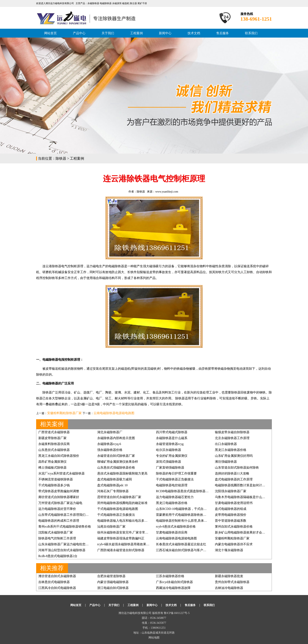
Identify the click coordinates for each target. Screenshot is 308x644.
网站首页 (50, 33)
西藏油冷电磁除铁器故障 (173, 588)
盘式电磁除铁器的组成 (231, 509)
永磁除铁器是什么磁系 (172, 438)
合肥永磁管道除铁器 (111, 576)
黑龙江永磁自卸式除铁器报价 (59, 456)
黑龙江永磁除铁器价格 (231, 450)
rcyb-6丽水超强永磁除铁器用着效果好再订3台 (129, 544)
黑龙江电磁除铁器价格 (172, 503)
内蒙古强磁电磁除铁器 (113, 582)
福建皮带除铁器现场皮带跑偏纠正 (121, 538)
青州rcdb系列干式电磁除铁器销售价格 (65, 527)
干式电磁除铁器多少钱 (54, 485)
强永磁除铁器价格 (110, 450)
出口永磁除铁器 (226, 444)
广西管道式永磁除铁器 (54, 432)
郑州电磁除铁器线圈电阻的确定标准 (122, 503)
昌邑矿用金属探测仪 (52, 462)
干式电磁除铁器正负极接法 (175, 479)
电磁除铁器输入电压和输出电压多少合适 (126, 521)
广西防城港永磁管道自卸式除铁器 (121, 550)
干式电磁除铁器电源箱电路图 (118, 509)
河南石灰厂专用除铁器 (113, 491)
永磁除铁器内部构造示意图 (116, 438)
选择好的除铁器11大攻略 (232, 473)
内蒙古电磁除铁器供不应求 (234, 544)
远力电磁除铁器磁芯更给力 (175, 497)
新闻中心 (165, 33)
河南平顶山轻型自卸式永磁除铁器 (62, 550)
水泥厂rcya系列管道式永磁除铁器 (61, 473)
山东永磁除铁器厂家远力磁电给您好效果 (67, 544)
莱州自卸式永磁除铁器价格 (234, 527)
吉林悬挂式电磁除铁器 (54, 582)
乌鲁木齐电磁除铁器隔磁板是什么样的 (242, 497)
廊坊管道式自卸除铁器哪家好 (59, 497)
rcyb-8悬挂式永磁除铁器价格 (176, 527)
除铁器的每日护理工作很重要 (176, 473)
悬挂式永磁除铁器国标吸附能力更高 (122, 473)
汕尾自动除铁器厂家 (111, 527)
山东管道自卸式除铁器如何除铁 (237, 468)
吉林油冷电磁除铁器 (229, 588)
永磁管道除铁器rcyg (170, 444)
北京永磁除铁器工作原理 (232, 438)
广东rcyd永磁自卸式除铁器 (174, 582)
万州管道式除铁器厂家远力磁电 (60, 503)
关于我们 (108, 33)
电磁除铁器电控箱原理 (172, 485)
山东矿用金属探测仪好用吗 (234, 456)
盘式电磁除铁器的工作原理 (234, 479)
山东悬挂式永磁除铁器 (54, 450)
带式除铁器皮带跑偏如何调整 (59, 491)
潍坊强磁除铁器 (226, 462)
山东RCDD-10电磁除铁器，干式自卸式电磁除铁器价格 (194, 509)
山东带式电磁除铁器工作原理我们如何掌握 (68, 515)
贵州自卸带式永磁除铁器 (232, 582)
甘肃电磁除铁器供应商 (172, 532)
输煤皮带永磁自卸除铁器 (232, 432)
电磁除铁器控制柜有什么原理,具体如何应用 (186, 521)
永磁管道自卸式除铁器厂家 (116, 456)
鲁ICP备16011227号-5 (177, 613)
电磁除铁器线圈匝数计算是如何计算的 (242, 485)
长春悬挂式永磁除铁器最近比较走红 (181, 544)
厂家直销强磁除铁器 (170, 468)
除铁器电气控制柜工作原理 (57, 538)
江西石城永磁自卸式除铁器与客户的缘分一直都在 (191, 550)
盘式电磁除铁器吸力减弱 (115, 479)
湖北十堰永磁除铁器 (229, 550)
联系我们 (251, 33)
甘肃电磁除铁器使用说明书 (234, 503)
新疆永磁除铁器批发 (229, 576)
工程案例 (137, 33)
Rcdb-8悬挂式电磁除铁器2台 (58, 556)
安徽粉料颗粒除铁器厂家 (64, 413)
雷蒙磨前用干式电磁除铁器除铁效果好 (183, 515)
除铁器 (61, 158)
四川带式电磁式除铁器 (172, 432)
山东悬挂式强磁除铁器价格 (116, 468)
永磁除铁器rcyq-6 (109, 444)
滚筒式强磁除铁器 (169, 462)
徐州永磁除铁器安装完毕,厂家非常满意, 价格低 (130, 532)
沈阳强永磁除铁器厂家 (231, 491)
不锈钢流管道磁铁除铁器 (56, 479)
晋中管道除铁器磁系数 (231, 521)
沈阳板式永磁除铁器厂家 (56, 532)
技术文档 (194, 33)
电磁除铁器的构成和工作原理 (59, 521)
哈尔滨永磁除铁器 (169, 450)
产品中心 (79, 33)
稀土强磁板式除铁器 (52, 468)
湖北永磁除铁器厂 (110, 432)
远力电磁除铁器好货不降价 (57, 509)
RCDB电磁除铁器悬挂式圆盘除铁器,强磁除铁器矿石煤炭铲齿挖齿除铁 (205, 491)
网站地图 (154, 638)
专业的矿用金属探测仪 (172, 456)
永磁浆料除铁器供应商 (54, 444)
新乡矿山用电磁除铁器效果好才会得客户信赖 (246, 532)
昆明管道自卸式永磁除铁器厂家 (119, 497)
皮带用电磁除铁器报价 (231, 515)
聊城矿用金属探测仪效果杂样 (118, 462)
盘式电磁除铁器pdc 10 (112, 485)
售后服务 (223, 33)
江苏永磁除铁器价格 (170, 576)
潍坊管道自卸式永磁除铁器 (57, 576)
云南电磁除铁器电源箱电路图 (114, 413)
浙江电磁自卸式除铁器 (113, 588)
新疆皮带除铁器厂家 (52, 438)
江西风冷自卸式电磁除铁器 (57, 588)
